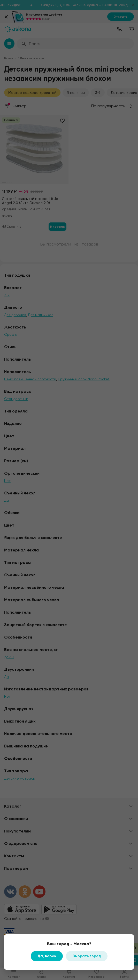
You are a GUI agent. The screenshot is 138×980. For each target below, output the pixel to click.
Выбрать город (87, 956)
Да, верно (47, 956)
